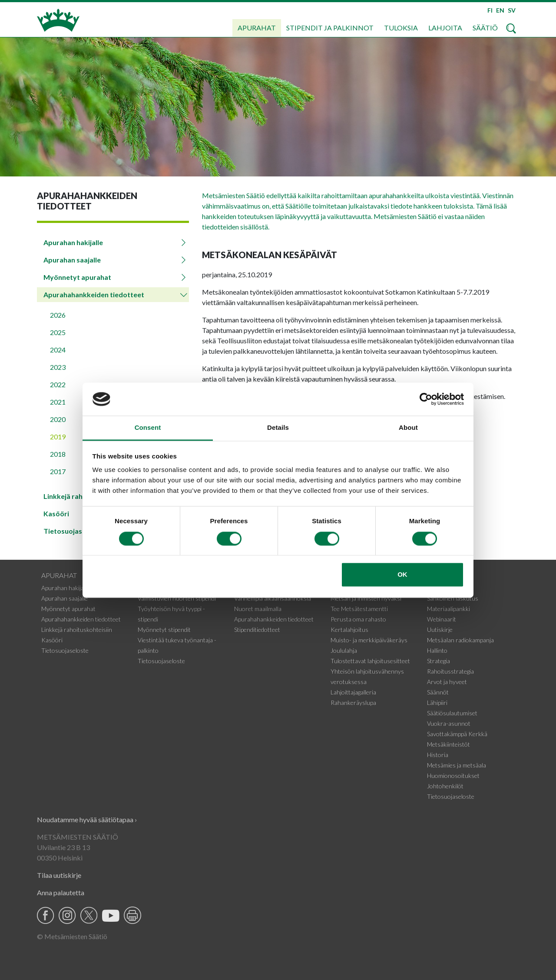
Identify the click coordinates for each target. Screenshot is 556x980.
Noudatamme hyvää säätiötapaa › (87, 819)
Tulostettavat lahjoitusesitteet (370, 661)
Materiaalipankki (448, 609)
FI (490, 10)
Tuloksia (401, 28)
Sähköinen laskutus (453, 598)
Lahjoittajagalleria (353, 692)
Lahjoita (445, 28)
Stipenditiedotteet (257, 630)
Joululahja (344, 650)
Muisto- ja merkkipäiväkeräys (369, 640)
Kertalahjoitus (349, 630)
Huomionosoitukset (453, 776)
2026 (58, 315)
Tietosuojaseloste (65, 650)
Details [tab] (278, 428)
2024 (58, 350)
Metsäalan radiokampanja (460, 640)
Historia (438, 755)
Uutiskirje (440, 630)
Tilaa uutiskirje (59, 875)
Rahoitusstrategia (450, 671)
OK (402, 575)
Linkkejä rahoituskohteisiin (77, 630)
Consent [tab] (148, 428)
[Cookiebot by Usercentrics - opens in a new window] (426, 399)
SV (512, 10)
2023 (58, 367)
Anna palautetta (61, 892)
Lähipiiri (437, 703)
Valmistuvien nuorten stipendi (177, 598)
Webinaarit (442, 619)
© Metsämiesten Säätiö (72, 936)
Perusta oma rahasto (358, 619)
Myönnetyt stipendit (164, 630)
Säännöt (438, 692)
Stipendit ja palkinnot (330, 28)
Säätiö (485, 28)
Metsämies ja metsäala (457, 765)
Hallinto (437, 650)
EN (500, 10)
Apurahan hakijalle (73, 242)
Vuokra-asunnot (449, 723)
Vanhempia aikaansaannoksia (273, 598)
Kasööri (52, 640)
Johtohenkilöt (445, 786)
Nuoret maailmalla (258, 609)
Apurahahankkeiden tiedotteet (94, 294)
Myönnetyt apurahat (77, 277)
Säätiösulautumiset (452, 713)
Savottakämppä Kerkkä (457, 734)
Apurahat (257, 28)
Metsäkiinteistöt (448, 744)
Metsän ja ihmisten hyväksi (366, 598)
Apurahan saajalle (72, 260)
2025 (58, 332)
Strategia (439, 661)
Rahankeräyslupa (353, 703)
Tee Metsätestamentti (359, 609)
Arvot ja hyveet (447, 682)
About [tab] (408, 428)
